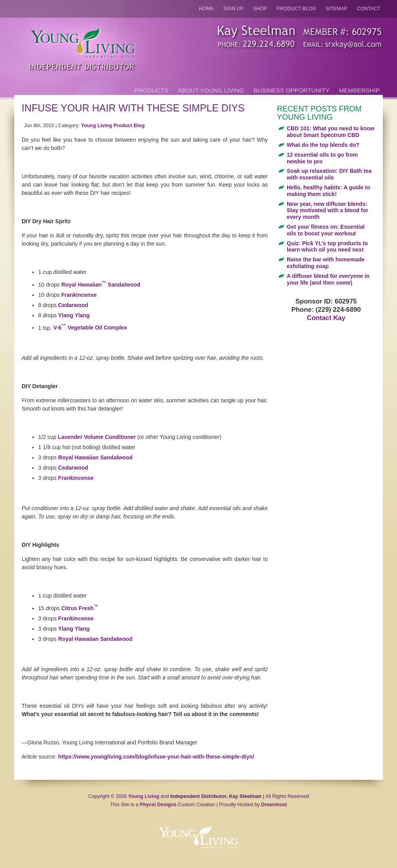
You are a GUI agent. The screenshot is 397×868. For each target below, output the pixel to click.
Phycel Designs (158, 805)
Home (206, 9)
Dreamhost (274, 805)
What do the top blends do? (323, 145)
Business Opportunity (292, 90)
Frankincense (79, 295)
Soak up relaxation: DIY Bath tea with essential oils (329, 174)
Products (151, 90)
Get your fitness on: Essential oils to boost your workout (326, 230)
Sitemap (337, 9)
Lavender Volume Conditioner (97, 437)
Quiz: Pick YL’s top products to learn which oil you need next (327, 247)
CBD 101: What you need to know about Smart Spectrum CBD (330, 132)
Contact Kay (326, 318)
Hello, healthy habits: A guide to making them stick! (328, 191)
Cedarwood (73, 305)
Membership (359, 90)
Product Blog (296, 9)
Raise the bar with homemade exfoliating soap (326, 263)
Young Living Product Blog (113, 126)
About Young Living (211, 90)
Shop (260, 9)
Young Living (144, 796)
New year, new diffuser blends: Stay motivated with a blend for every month (327, 211)
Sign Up (234, 9)
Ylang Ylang (74, 315)
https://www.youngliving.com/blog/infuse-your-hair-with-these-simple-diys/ (156, 757)
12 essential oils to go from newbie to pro (322, 158)
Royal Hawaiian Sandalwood (101, 285)
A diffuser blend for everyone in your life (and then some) (328, 279)
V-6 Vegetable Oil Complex (90, 328)
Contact (369, 9)
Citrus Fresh (77, 608)
